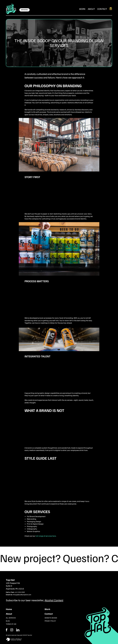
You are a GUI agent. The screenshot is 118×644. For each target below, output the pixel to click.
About (91, 9)
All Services (11, 618)
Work (82, 9)
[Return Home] (11, 9)
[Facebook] (12, 630)
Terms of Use (11, 624)
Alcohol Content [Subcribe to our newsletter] (54, 600)
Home (9, 609)
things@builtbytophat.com (22, 595)
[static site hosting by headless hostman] (59, 639)
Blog (8, 621)
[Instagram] (18, 630)
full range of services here (46, 536)
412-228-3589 (20, 592)
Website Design (51, 618)
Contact (102, 9)
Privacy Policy (50, 621)
